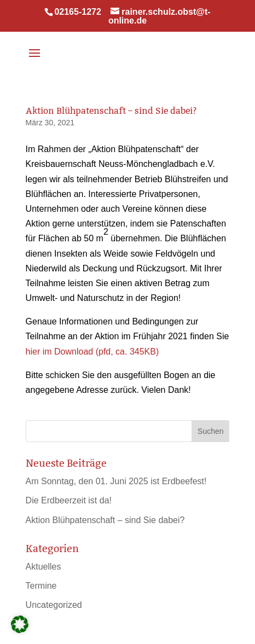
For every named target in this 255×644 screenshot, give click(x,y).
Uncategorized (54, 605)
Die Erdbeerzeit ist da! (69, 500)
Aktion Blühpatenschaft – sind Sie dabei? (105, 520)
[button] (20, 624)
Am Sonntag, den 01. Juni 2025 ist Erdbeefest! (116, 481)
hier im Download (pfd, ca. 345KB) (92, 352)
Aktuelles (44, 567)
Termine (41, 586)
